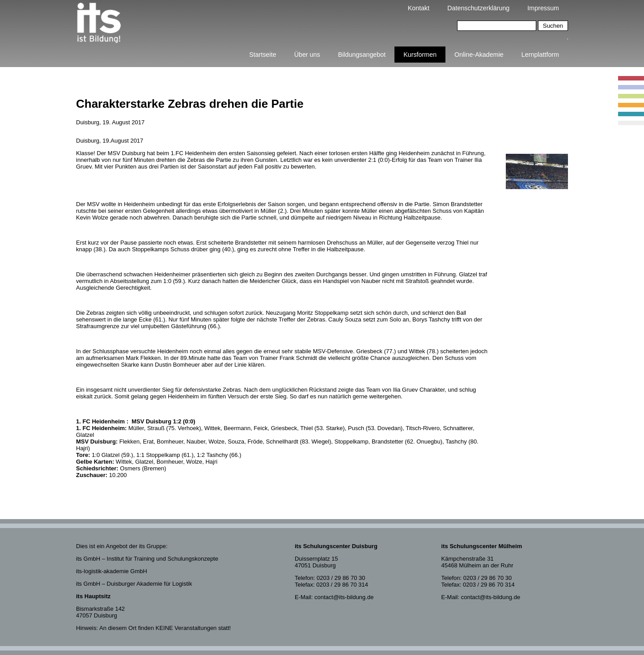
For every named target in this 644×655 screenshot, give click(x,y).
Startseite (263, 55)
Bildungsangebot (362, 55)
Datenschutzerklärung (478, 8)
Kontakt (419, 8)
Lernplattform (540, 55)
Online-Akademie (479, 55)
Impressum (543, 8)
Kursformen (420, 55)
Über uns (307, 55)
